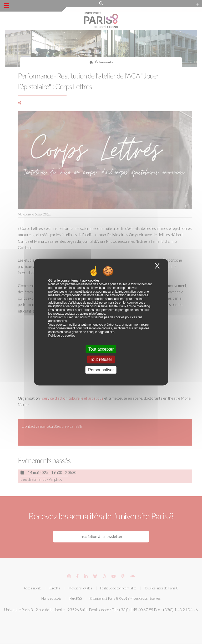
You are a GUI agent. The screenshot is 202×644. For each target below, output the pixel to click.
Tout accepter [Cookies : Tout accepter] (101, 349)
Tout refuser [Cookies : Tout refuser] (101, 359)
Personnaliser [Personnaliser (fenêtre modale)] (101, 370)
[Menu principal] (6, 6)
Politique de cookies (62, 336)
